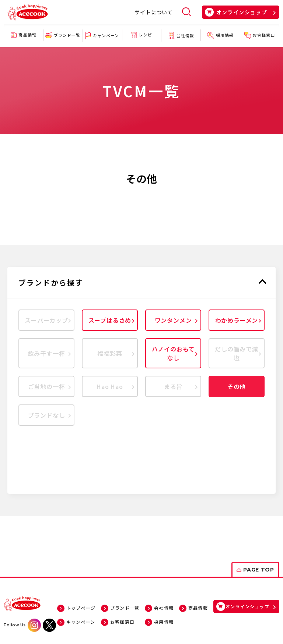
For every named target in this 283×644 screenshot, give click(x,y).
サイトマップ (89, 609)
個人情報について (129, 609)
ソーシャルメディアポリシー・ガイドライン (201, 609)
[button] (141, 282)
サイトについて (154, 12)
